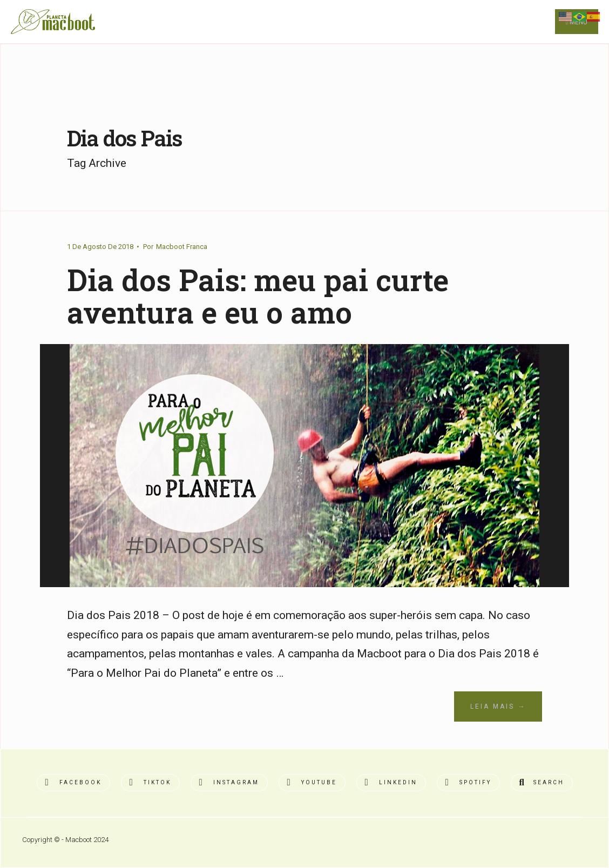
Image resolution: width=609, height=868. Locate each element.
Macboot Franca (182, 247)
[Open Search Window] (542, 783)
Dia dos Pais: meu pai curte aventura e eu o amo (258, 296)
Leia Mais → (498, 706)
